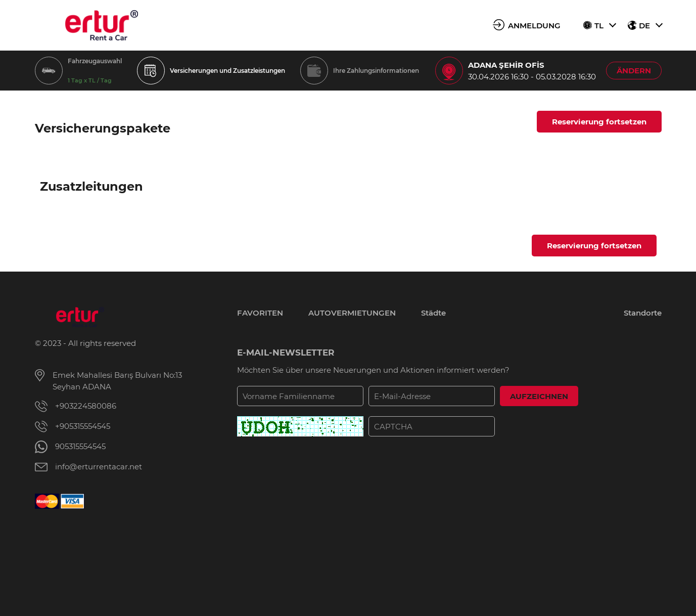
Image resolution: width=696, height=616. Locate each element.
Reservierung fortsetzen (599, 122)
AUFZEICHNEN (539, 396)
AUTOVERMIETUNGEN (352, 313)
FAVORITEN (260, 313)
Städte (433, 313)
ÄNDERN (634, 71)
